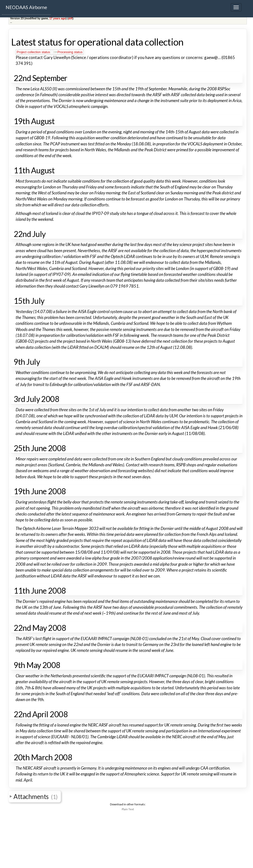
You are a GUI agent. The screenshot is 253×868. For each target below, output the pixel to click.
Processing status (68, 52)
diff (70, 18)
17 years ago (58, 18)
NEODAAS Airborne (26, 7)
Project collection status (33, 52)
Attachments (36, 797)
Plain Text (128, 809)
